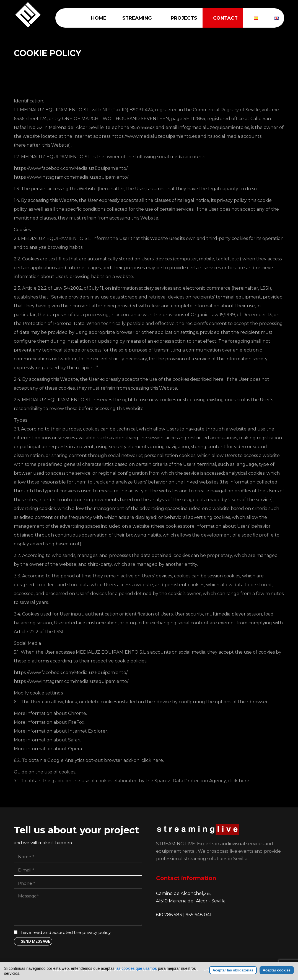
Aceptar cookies (277, 970)
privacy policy (96, 932)
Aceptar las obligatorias (233, 970)
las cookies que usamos (136, 968)
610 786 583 (170, 915)
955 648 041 (199, 915)
